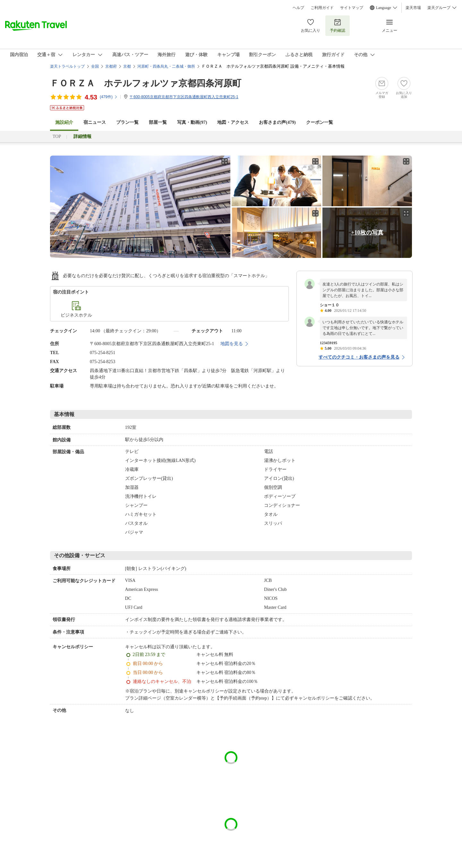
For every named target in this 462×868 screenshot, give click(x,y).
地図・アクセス (233, 122)
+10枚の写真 (367, 233)
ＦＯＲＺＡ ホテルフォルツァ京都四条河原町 (146, 83)
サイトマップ (352, 8)
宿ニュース (95, 122)
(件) (109, 97)
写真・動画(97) (192, 122)
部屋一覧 (158, 122)
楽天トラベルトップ (67, 66)
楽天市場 (413, 8)
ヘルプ (298, 8)
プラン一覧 (127, 122)
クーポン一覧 (320, 122)
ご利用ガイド (322, 8)
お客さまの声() (277, 122)
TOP (57, 136)
